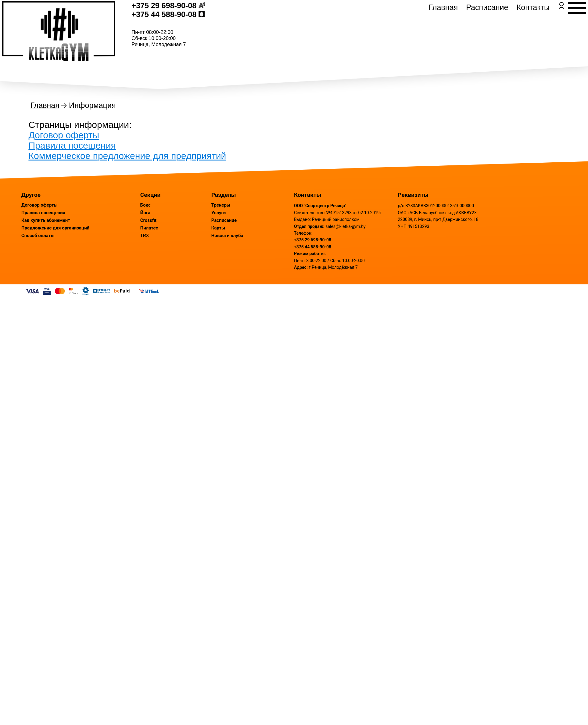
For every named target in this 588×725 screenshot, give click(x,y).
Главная (417, 33)
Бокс (145, 205)
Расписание (461, 33)
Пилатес (149, 228)
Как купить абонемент (46, 220)
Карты (218, 228)
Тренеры (221, 205)
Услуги (219, 213)
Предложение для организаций (55, 228)
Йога (145, 213)
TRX (145, 236)
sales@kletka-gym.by (345, 226)
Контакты (507, 33)
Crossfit (148, 220)
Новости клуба (227, 236)
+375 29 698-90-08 (190, 20)
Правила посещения (72, 145)
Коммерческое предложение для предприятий (127, 156)
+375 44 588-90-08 (190, 29)
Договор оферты (64, 135)
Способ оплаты (38, 236)
